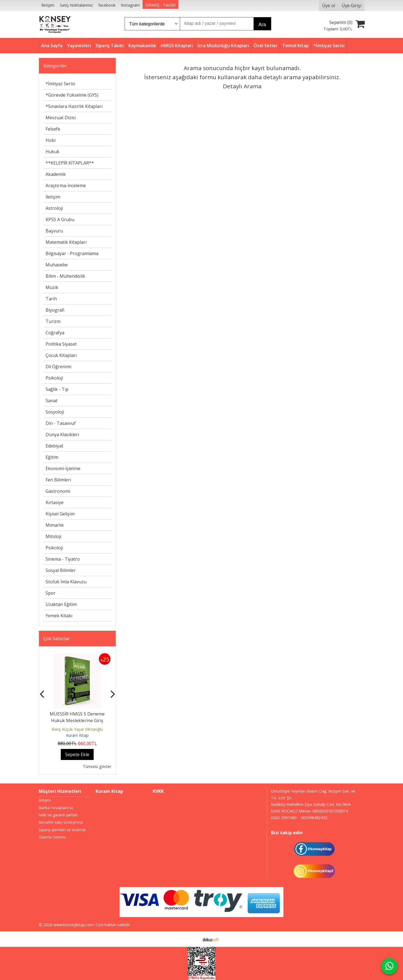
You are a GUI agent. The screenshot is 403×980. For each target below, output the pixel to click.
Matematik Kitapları (66, 242)
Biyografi (55, 310)
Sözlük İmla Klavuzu (66, 582)
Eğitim (52, 457)
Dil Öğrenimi (58, 367)
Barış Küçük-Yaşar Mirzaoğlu (77, 729)
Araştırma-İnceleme (66, 186)
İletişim (53, 197)
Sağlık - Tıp (57, 389)
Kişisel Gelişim (60, 514)
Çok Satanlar (57, 639)
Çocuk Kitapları (61, 355)
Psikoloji (54, 378)
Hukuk (52, 152)
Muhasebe (57, 265)
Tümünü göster (97, 766)
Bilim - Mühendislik (65, 276)
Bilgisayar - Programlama (72, 253)
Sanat (52, 401)
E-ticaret (193, 939)
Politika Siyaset (61, 344)
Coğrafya (55, 333)
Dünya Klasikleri (62, 435)
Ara (262, 25)
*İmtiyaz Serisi (60, 84)
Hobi (51, 140)
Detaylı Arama (242, 86)
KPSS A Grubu (60, 219)
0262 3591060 (284, 818)
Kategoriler (55, 66)
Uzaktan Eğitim (61, 604)
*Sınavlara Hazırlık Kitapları (74, 106)
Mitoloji (53, 536)
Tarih (51, 299)
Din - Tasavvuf (61, 423)
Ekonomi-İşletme (63, 468)
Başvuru (54, 231)
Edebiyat (54, 446)
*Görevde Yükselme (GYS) (72, 95)
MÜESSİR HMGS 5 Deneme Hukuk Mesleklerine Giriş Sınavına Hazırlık (77, 721)
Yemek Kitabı (59, 616)
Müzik (52, 287)
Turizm (53, 321)
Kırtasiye (55, 502)
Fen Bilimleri (58, 480)
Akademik (56, 174)
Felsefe (53, 129)
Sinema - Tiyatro (63, 559)
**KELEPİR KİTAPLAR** (70, 163)
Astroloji (54, 208)
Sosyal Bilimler (61, 570)
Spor (51, 593)
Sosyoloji (55, 412)
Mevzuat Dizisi (61, 118)
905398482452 (314, 818)
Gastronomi (58, 491)
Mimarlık (55, 525)
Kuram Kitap (77, 735)
